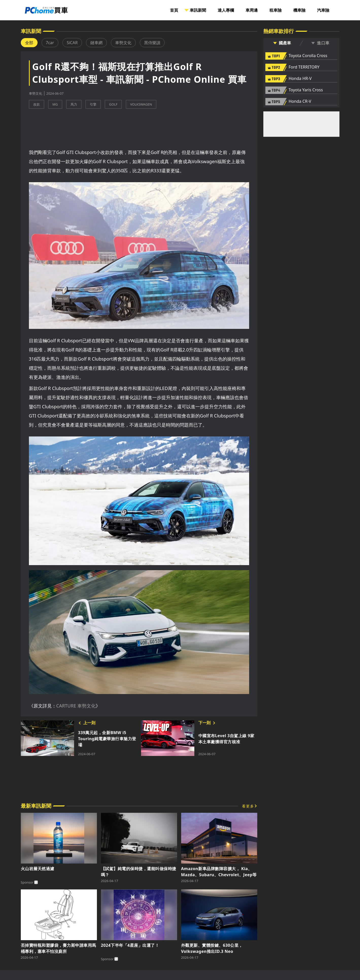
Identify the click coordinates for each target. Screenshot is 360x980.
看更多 (248, 760)
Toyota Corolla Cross (308, 56)
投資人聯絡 (136, 953)
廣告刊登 (133, 948)
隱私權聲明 (161, 948)
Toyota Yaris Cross (306, 90)
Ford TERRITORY (304, 67)
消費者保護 (192, 948)
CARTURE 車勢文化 (76, 683)
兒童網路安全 (224, 948)
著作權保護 (224, 953)
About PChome (170, 953)
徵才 (199, 953)
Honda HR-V (300, 79)
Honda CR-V (300, 102)
